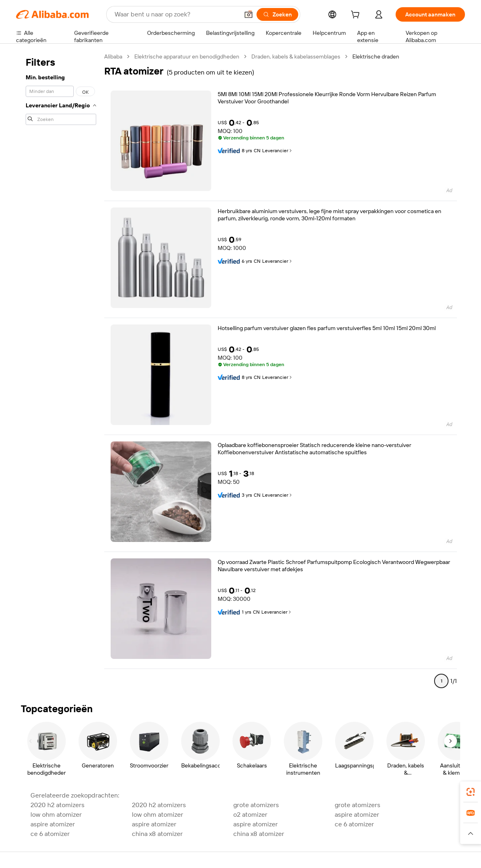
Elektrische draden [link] (376, 56)
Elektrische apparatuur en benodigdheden (187, 56)
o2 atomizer (250, 815)
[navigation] (61, 372)
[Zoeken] (277, 14)
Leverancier (278, 151)
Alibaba (113, 56)
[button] (249, 14)
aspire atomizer (357, 815)
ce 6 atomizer (354, 824)
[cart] (357, 16)
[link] (471, 792)
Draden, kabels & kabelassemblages (296, 56)
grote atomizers (256, 805)
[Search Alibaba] (176, 14)
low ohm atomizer (56, 815)
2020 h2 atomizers (58, 805)
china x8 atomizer (157, 834)
